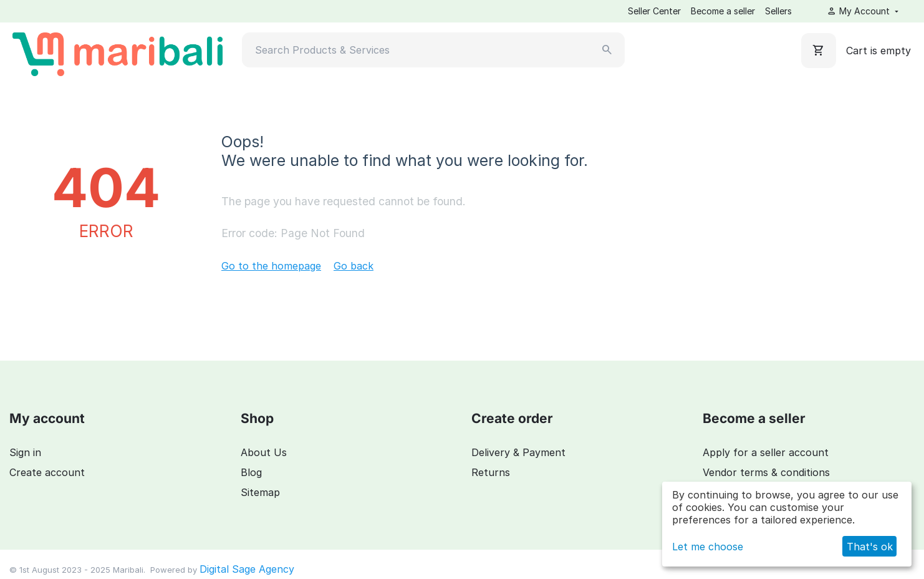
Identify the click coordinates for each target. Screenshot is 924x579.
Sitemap (260, 492)
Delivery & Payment (518, 452)
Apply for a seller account (766, 452)
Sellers (778, 11)
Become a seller (723, 11)
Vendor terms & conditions (766, 472)
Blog (251, 472)
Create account (47, 472)
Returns (491, 472)
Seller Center (654, 11)
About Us (264, 452)
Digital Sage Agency (247, 569)
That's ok (870, 547)
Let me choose (708, 547)
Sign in (25, 452)
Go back (354, 266)
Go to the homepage (271, 266)
